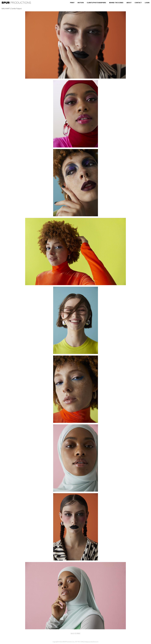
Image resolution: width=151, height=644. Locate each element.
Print (72, 3)
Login (147, 3)
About (129, 3)
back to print (76, 633)
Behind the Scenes (116, 3)
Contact (138, 3)
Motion (81, 3)
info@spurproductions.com (91, 642)
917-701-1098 (79, 642)
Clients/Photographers (96, 3)
